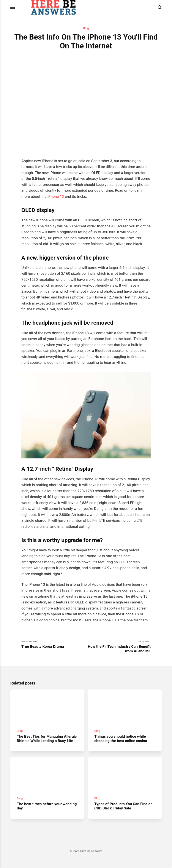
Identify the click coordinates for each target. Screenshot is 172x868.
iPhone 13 (56, 196)
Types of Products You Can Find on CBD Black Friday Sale (123, 806)
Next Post (118, 647)
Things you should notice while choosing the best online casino (121, 738)
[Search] (160, 7)
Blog (86, 28)
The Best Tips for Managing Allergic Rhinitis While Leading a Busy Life (47, 738)
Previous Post (54, 645)
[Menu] (13, 7)
